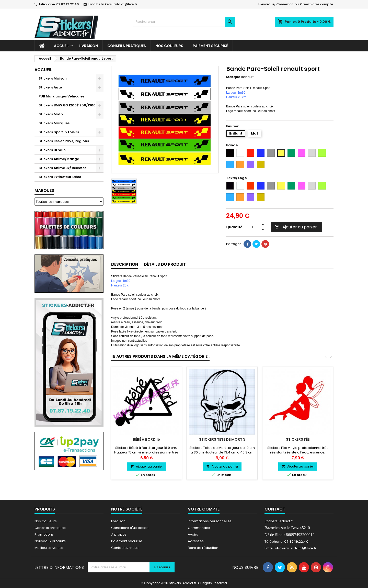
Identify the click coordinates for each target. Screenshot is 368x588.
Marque (233, 77)
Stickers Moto (51, 114)
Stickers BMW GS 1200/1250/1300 (67, 105)
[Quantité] (252, 227)
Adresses (196, 541)
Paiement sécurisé (210, 46)
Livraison (88, 46)
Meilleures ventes (49, 548)
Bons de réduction (203, 548)
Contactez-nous (125, 548)
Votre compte (204, 509)
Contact (275, 509)
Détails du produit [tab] (165, 264)
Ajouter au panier (296, 227)
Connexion (285, 4)
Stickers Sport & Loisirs (59, 132)
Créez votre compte (317, 4)
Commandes (199, 528)
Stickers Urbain (52, 150)
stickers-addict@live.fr (118, 4)
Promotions (44, 534)
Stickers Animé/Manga (59, 159)
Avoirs (193, 534)
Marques (44, 190)
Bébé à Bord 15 (146, 439)
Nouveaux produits (50, 541)
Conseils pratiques (50, 528)
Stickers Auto (50, 87)
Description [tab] (125, 264)
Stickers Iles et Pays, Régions (64, 141)
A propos (119, 534)
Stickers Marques (54, 123)
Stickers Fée (298, 439)
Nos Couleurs (169, 46)
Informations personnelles (210, 521)
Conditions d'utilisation (130, 528)
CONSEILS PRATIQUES (127, 46)
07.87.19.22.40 (67, 4)
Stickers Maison (53, 78)
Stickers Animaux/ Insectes (62, 168)
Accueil (62, 46)
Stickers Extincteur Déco (60, 177)
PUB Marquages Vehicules (61, 96)
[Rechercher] (184, 22)
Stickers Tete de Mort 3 (222, 439)
